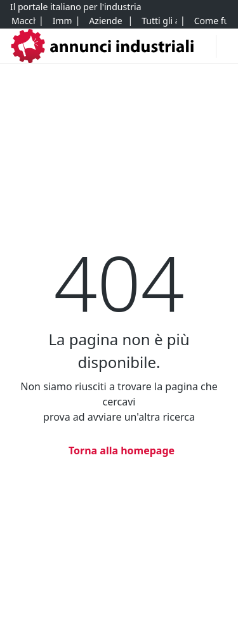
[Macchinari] (23, 21)
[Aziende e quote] (106, 21)
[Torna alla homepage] (119, 450)
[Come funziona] (210, 21)
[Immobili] (62, 21)
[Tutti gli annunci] (159, 21)
